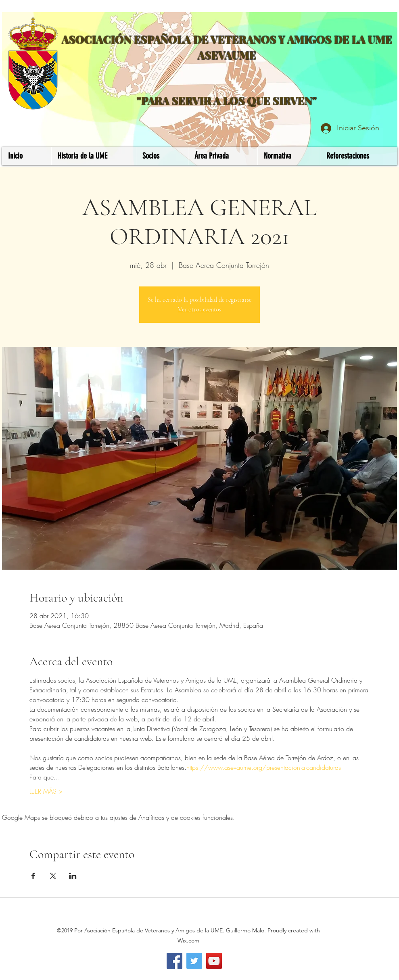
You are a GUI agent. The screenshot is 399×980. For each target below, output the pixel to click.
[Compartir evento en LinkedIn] (73, 876)
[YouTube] (214, 961)
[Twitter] (194, 961)
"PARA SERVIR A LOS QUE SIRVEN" (227, 101)
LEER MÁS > (46, 791)
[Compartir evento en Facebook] (33, 876)
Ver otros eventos (199, 309)
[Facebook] (174, 961)
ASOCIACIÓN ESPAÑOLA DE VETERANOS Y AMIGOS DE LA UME (227, 39)
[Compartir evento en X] (53, 876)
